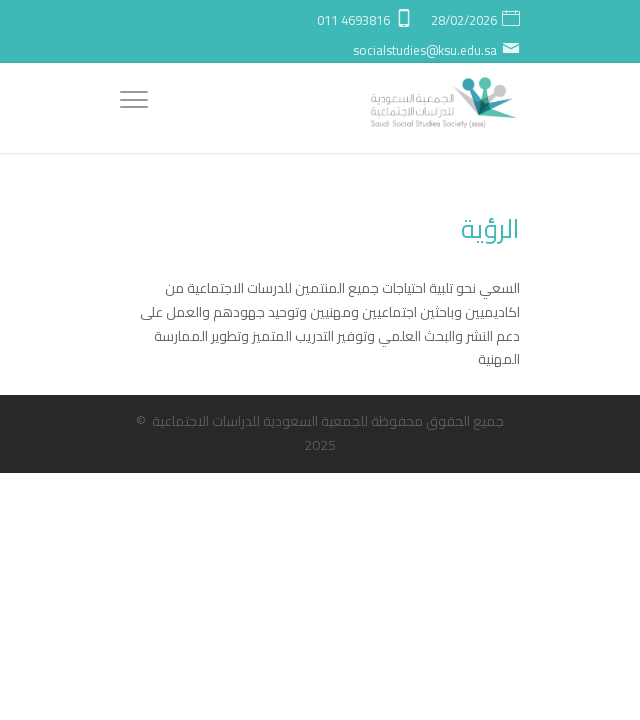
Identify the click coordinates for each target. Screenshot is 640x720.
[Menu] (134, 103)
